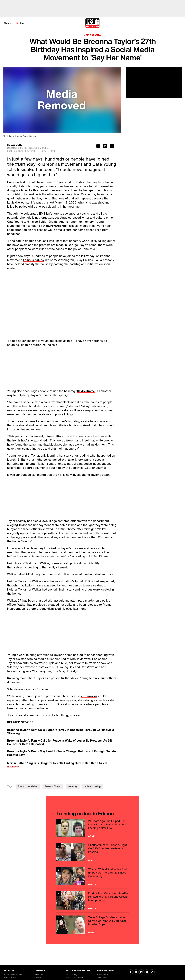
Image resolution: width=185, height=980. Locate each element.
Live (21, 23)
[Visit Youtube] (147, 972)
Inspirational (93, 35)
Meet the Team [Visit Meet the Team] (10, 977)
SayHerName (86, 391)
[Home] (93, 23)
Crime (91, 836)
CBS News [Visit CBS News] (102, 977)
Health (92, 860)
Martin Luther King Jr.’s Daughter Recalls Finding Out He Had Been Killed (57, 763)
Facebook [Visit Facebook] (39, 975)
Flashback (13, 767)
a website (79, 704)
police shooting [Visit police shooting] (93, 786)
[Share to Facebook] (98, 146)
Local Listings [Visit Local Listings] (72, 975)
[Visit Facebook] (131, 972)
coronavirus (89, 696)
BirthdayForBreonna (53, 226)
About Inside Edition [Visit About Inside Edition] (13, 975)
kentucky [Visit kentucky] (73, 786)
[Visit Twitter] (136, 972)
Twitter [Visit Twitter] (38, 977)
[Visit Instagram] (141, 972)
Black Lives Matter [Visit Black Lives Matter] (28, 786)
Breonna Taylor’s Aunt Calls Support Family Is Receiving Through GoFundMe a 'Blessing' (61, 732)
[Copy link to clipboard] (112, 146)
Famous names (34, 260)
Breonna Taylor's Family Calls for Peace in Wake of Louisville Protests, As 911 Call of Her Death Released (60, 742)
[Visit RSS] (152, 972)
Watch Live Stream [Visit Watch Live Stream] (74, 977)
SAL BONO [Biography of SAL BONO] (17, 145)
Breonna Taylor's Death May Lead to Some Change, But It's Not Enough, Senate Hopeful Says (62, 753)
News (7, 23)
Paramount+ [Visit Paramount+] (102, 975)
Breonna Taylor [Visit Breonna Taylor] (53, 786)
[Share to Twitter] (105, 146)
